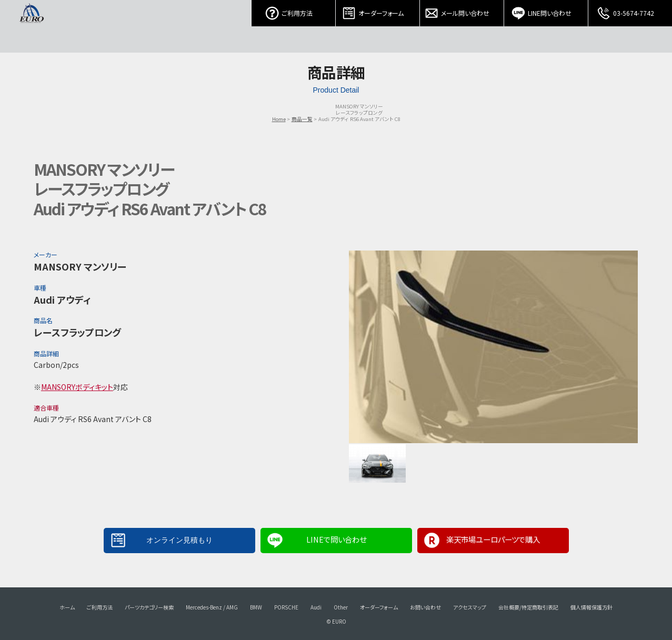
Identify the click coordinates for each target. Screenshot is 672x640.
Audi (316, 607)
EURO (32, 26)
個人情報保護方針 (591, 607)
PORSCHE (286, 607)
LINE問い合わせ (546, 11)
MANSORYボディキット (77, 387)
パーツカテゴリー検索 (149, 607)
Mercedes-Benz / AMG (212, 607)
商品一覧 (302, 119)
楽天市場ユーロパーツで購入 (493, 539)
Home (279, 119)
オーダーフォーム (378, 11)
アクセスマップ (470, 607)
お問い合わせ (425, 607)
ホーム (67, 607)
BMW (256, 607)
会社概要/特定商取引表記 (528, 607)
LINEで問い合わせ (336, 539)
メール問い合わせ (462, 11)
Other (341, 607)
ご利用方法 (294, 11)
